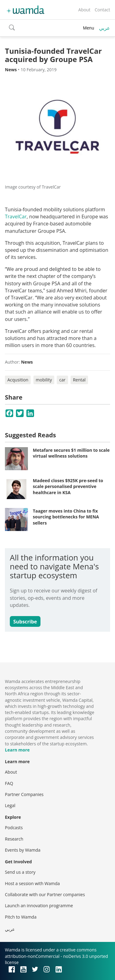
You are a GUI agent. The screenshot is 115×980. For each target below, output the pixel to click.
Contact (102, 10)
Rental (79, 380)
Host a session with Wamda (32, 883)
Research (14, 839)
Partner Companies (24, 794)
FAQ (9, 783)
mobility (44, 380)
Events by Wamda (23, 850)
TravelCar (16, 217)
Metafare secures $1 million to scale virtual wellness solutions (71, 453)
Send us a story (20, 872)
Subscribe (25, 622)
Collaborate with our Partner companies (45, 894)
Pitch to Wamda (21, 917)
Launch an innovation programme (39, 906)
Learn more (17, 750)
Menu (88, 28)
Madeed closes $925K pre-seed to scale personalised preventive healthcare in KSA (68, 486)
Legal (10, 805)
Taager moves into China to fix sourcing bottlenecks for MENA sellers (66, 517)
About (84, 10)
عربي (105, 28)
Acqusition (18, 380)
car (62, 380)
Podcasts (14, 828)
